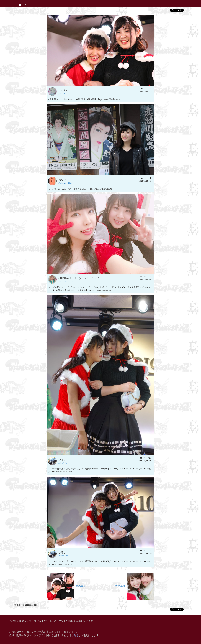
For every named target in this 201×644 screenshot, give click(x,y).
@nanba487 (63, 93)
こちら (75, 635)
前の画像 (66, 586)
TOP (22, 4)
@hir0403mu (64, 463)
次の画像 (135, 586)
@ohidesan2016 (65, 183)
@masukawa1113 (66, 281)
